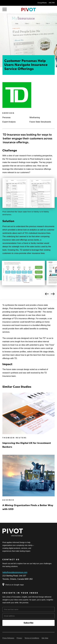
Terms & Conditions (32, 638)
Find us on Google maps (14, 585)
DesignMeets (42, 3)
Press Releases (8, 638)
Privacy (19, 638)
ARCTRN (52, 3)
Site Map (45, 638)
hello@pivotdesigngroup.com (15, 572)
